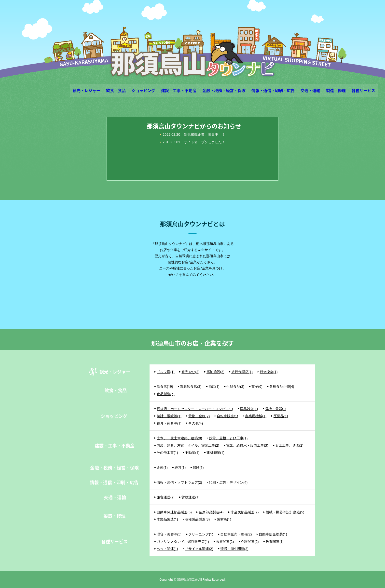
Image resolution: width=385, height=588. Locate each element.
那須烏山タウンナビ (193, 59)
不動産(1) (192, 452)
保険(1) (198, 467)
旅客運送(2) (165, 497)
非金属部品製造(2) (245, 512)
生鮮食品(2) (235, 386)
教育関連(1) (275, 541)
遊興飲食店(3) (191, 386)
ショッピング (143, 90)
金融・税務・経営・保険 (224, 90)
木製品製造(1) (167, 519)
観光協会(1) (269, 372)
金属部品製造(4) (211, 512)
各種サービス (363, 90)
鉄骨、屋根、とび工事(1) (228, 438)
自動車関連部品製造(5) (174, 512)
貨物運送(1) (190, 497)
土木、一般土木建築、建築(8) (179, 438)
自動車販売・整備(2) (236, 534)
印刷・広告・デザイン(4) (228, 482)
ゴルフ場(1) (165, 372)
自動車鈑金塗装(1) (273, 534)
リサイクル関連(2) (199, 549)
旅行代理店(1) (242, 372)
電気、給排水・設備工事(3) (247, 445)
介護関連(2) (250, 541)
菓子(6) (257, 386)
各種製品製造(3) (197, 519)
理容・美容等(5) (169, 534)
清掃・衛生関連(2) (234, 549)
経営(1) (180, 467)
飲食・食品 (116, 90)
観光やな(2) (190, 372)
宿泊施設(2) (215, 372)
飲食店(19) (165, 386)
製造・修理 (336, 90)
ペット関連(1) (167, 549)
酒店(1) (214, 386)
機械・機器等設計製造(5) (285, 512)
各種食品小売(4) (282, 386)
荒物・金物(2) (199, 416)
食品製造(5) (165, 394)
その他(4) (195, 423)
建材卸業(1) (215, 452)
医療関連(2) (225, 541)
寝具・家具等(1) (169, 423)
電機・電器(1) (275, 409)
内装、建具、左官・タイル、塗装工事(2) (188, 445)
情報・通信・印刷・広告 (273, 90)
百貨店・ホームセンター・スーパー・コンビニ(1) (195, 409)
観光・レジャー (86, 90)
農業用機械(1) (256, 416)
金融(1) (162, 467)
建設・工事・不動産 (179, 90)
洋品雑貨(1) (249, 409)
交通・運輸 (310, 90)
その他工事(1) (167, 452)
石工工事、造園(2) (289, 445)
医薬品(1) (281, 416)
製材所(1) (224, 519)
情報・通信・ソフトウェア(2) (179, 482)
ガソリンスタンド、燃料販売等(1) (183, 541)
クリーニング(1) (201, 534)
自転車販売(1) (227, 416)
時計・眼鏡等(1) (169, 416)
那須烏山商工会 (187, 580)
